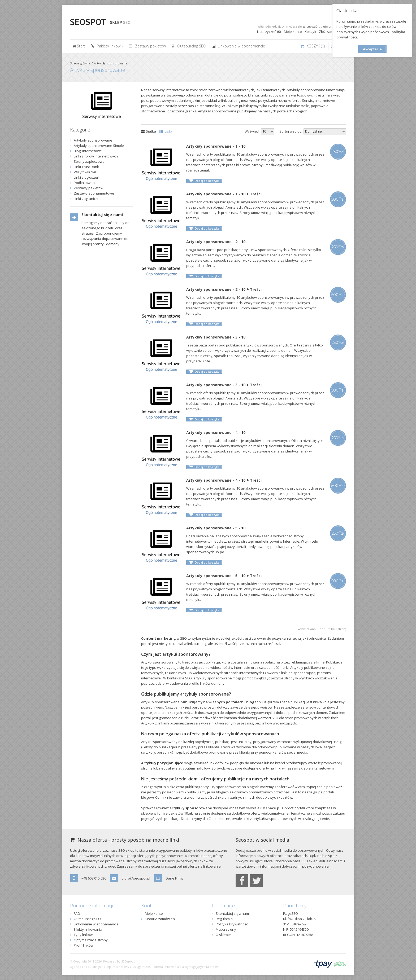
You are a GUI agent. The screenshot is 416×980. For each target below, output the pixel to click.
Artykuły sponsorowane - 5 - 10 (216, 528)
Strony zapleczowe (89, 161)
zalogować (310, 26)
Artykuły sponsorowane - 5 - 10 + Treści (224, 576)
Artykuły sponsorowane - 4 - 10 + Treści (224, 480)
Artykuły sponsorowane (111, 63)
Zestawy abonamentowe (94, 193)
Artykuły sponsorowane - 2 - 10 (216, 242)
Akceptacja (372, 49)
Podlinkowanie (86, 183)
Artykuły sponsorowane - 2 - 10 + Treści (224, 289)
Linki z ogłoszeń (86, 177)
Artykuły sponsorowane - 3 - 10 (216, 337)
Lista (166, 131)
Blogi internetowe (88, 151)
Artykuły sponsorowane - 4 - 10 (216, 432)
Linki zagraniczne (88, 199)
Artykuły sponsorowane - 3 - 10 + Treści (224, 385)
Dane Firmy (175, 878)
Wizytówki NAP (86, 172)
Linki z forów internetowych (96, 156)
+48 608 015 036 (94, 878)
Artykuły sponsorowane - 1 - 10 (216, 146)
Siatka (149, 131)
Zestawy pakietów (88, 188)
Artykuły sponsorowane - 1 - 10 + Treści (224, 194)
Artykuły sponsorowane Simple (99, 146)
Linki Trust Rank (86, 167)
